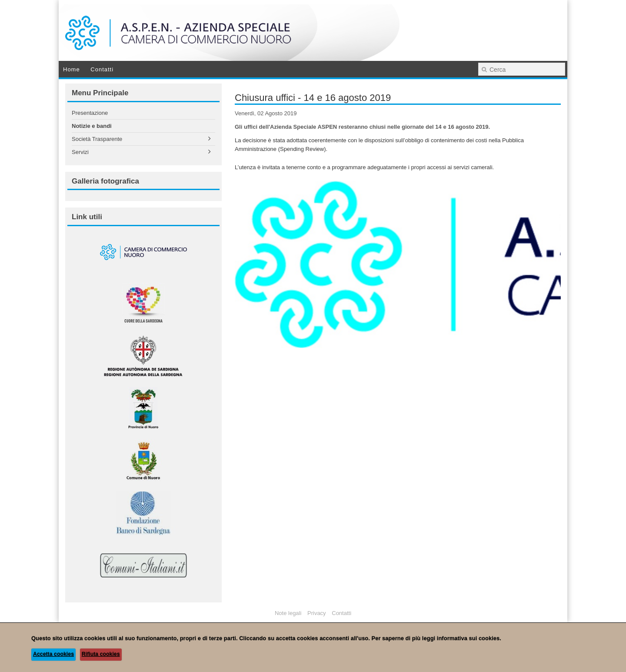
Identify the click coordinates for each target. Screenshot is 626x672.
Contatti (102, 69)
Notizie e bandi (92, 126)
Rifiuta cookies (101, 654)
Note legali (288, 613)
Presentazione (90, 113)
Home (72, 69)
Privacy (317, 613)
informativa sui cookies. (469, 638)
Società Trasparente (97, 139)
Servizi (80, 152)
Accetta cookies (53, 654)
